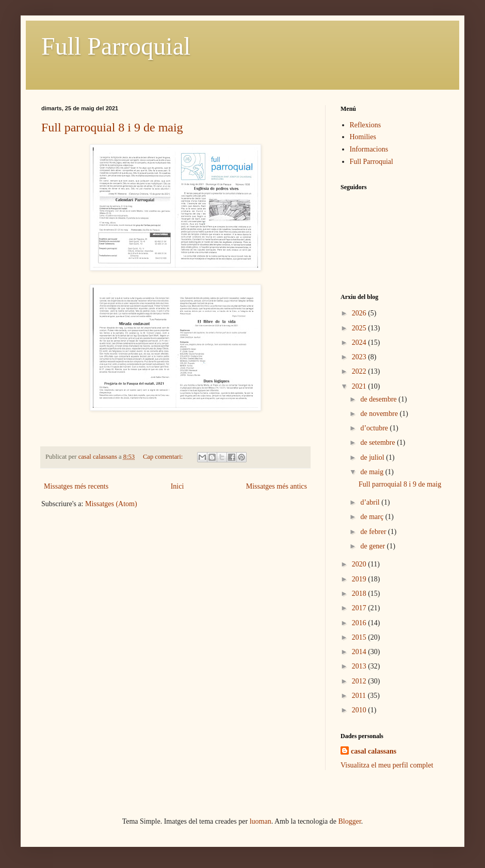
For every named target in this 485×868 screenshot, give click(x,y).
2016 (360, 623)
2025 (360, 328)
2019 (360, 579)
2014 (360, 652)
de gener (373, 546)
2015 (360, 637)
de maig (373, 472)
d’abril (371, 502)
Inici (177, 486)
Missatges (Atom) (111, 504)
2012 (360, 681)
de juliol (373, 457)
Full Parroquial (116, 46)
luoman (261, 821)
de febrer (374, 532)
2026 (360, 313)
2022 (360, 371)
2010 (360, 710)
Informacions (369, 149)
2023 (360, 357)
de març (373, 517)
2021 (360, 386)
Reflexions (366, 125)
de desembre (379, 399)
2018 (360, 594)
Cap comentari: (164, 457)
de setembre (378, 443)
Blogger (350, 821)
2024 (360, 343)
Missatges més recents (76, 486)
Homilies (363, 137)
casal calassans (374, 751)
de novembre (380, 414)
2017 (360, 608)
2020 (360, 564)
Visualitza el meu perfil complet (387, 765)
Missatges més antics (277, 486)
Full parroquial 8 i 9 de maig (112, 127)
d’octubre (375, 428)
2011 (360, 696)
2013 (360, 666)
